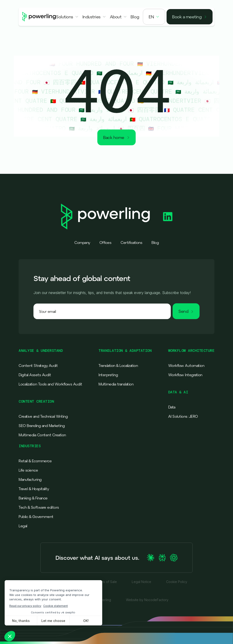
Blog (155, 243)
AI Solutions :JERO (183, 416)
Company (82, 243)
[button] (67, 17)
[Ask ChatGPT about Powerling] (174, 558)
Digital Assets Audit (35, 375)
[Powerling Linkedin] (168, 217)
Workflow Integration (185, 375)
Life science (28, 470)
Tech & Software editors (39, 507)
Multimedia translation (116, 384)
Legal (23, 526)
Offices (105, 243)
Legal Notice (141, 582)
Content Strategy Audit (38, 366)
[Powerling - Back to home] (39, 17)
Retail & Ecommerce (35, 461)
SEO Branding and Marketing (42, 426)
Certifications (131, 243)
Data (172, 407)
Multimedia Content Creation (42, 435)
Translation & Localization (118, 366)
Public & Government (36, 517)
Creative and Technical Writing (43, 416)
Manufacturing (30, 479)
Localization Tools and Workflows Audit (50, 384)
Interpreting (108, 375)
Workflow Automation (186, 366)
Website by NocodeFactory (147, 600)
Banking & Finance (33, 498)
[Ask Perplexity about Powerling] (162, 558)
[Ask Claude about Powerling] (151, 558)
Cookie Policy (177, 582)
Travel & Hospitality (34, 489)
